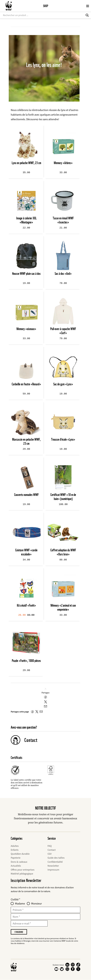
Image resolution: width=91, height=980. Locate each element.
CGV (50, 854)
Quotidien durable (20, 854)
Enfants (15, 850)
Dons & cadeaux (19, 862)
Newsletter (53, 866)
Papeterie (16, 858)
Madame (20, 904)
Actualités (16, 866)
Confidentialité (55, 862)
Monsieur (37, 904)
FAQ (50, 846)
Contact (31, 740)
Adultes (15, 846)
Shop (46, 6)
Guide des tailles (56, 858)
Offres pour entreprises (23, 870)
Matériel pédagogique (22, 874)
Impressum (53, 870)
